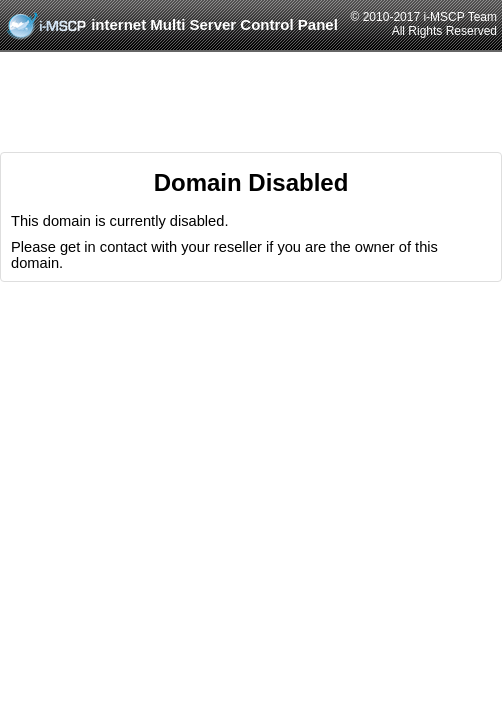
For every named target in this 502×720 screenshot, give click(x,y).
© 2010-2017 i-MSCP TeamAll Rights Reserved (424, 24)
